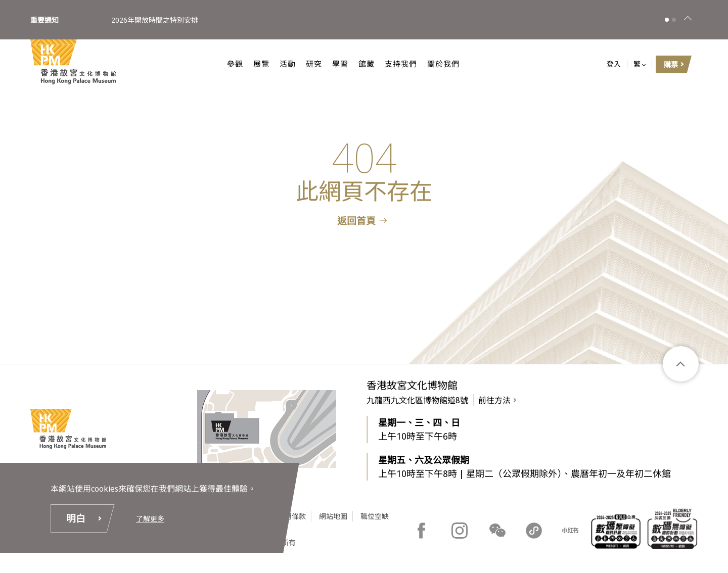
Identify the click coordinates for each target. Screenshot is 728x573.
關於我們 (434, 64)
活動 (278, 64)
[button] (667, 20)
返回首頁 (356, 221)
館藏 (357, 64)
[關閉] (688, 20)
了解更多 (150, 519)
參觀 (225, 64)
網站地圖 (333, 516)
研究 (304, 64)
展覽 (252, 64)
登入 (614, 64)
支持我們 (391, 64)
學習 (331, 64)
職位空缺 (375, 516)
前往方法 (494, 400)
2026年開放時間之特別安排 (155, 19)
